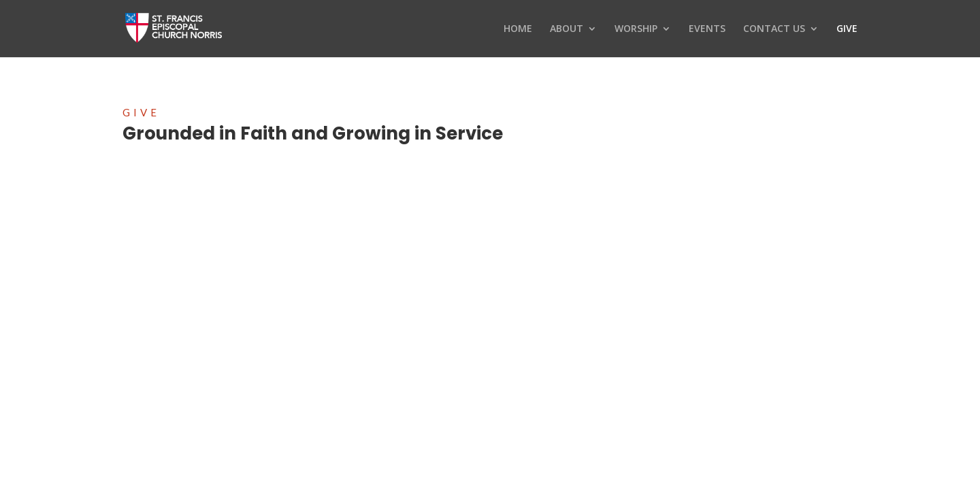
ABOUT (567, 29)
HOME (518, 29)
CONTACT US (774, 29)
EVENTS (707, 29)
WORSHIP (636, 29)
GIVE (847, 29)
